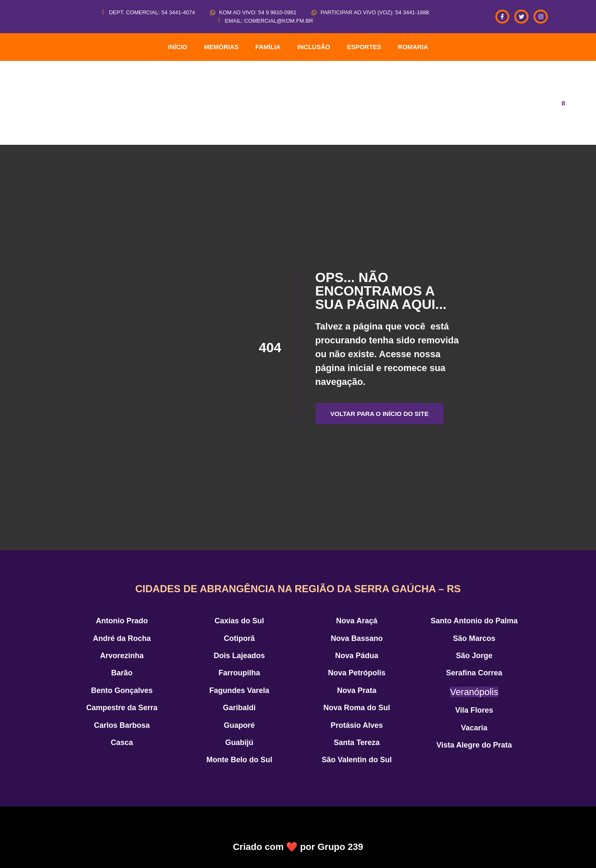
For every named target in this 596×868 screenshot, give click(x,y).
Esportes (364, 47)
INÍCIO (177, 47)
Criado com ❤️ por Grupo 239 (298, 847)
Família (268, 47)
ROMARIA (413, 47)
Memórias (221, 47)
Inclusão (314, 47)
